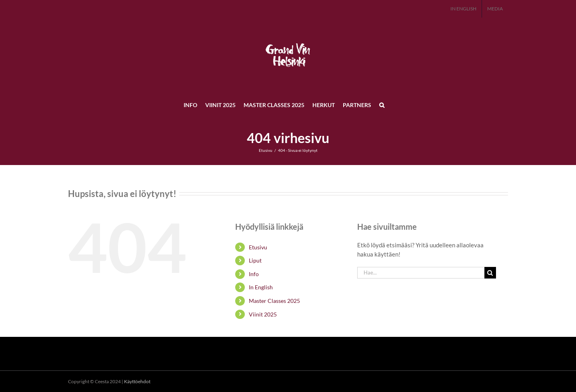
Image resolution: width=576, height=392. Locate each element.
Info (254, 274)
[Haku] (490, 273)
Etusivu (258, 247)
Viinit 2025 (263, 314)
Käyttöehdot (137, 381)
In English (261, 287)
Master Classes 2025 (274, 301)
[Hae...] (421, 273)
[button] (382, 105)
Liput (255, 260)
